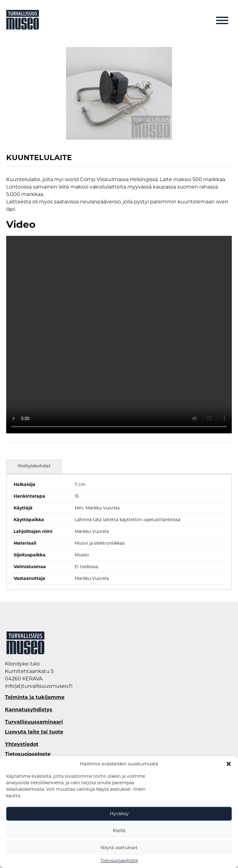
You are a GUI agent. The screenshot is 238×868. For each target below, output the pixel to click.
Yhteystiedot (22, 744)
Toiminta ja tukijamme (35, 697)
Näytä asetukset (119, 847)
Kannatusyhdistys (29, 710)
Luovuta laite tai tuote (34, 732)
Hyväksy (119, 813)
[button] (229, 764)
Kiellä (119, 830)
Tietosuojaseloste (119, 861)
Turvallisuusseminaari (34, 722)
